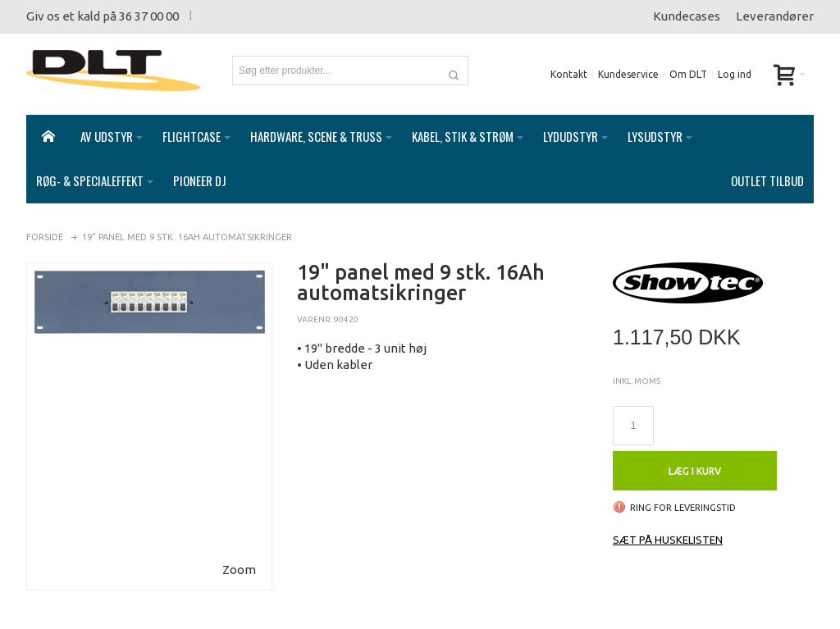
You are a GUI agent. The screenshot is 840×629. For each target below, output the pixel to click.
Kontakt (569, 74)
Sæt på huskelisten (668, 523)
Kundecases (687, 16)
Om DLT (688, 74)
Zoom (239, 553)
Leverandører (775, 16)
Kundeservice (628, 74)
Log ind (735, 74)
